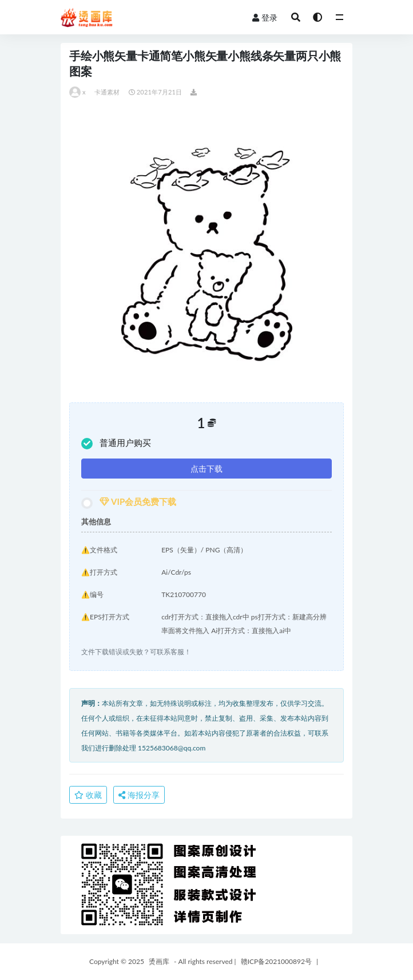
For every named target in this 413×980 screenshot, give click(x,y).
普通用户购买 (116, 443)
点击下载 (206, 469)
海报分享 (139, 795)
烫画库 (159, 961)
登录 (265, 17)
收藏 (88, 795)
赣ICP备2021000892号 (276, 961)
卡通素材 (107, 92)
